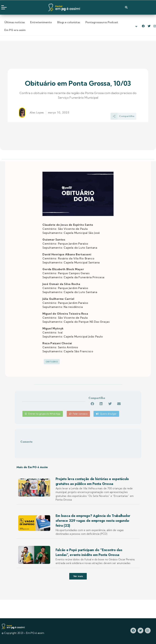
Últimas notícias (15, 22)
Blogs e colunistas (69, 22)
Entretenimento (41, 22)
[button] (92, 404)
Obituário (52, 362)
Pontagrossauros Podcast (102, 22)
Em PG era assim (15, 30)
